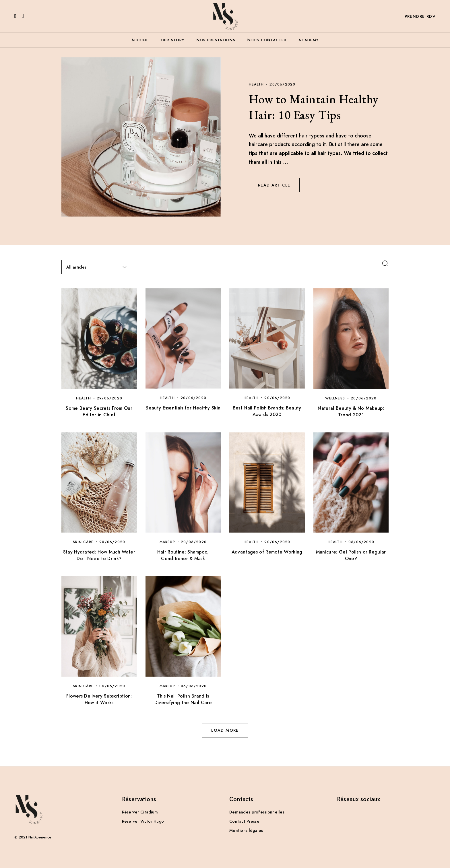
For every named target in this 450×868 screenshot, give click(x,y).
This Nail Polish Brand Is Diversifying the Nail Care (183, 699)
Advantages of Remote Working (267, 552)
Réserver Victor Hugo (143, 821)
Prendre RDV (420, 16)
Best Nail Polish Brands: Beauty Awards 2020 (267, 411)
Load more (225, 730)
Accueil (140, 40)
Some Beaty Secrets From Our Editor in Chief (99, 411)
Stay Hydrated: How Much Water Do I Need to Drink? (99, 555)
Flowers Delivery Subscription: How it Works (99, 699)
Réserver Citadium (140, 812)
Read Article (274, 185)
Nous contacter (267, 40)
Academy (309, 40)
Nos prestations (216, 40)
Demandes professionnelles (257, 812)
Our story (173, 40)
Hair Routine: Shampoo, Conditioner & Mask (183, 555)
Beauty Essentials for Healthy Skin (183, 408)
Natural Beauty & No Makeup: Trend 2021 (351, 411)
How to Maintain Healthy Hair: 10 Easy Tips (314, 107)
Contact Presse (244, 821)
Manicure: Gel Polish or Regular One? (351, 555)
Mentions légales (246, 830)
